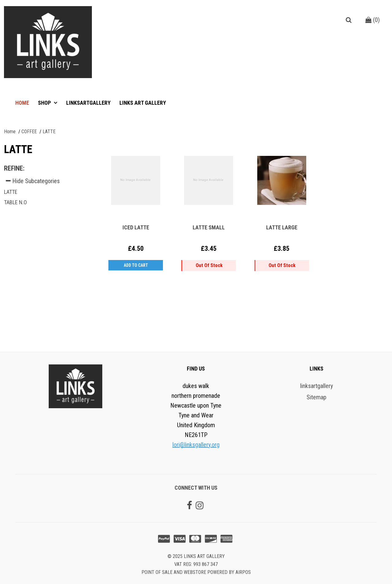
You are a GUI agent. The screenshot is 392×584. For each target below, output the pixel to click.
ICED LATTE (136, 227)
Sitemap (317, 397)
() (373, 20)
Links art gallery (143, 103)
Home (22, 103)
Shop (45, 103)
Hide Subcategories (33, 181)
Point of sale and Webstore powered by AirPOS (196, 572)
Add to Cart (136, 265)
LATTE (11, 192)
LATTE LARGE (282, 227)
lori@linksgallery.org (196, 445)
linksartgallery (88, 103)
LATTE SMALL (209, 227)
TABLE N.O (15, 202)
